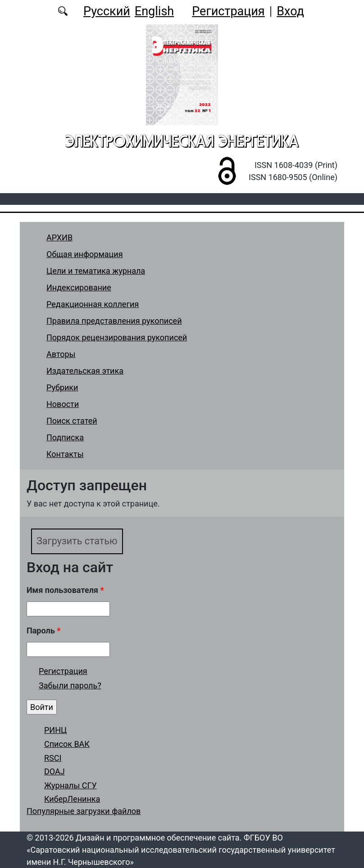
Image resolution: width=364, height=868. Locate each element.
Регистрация (228, 11)
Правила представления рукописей (114, 321)
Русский (107, 11)
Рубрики (62, 387)
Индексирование (79, 287)
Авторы (61, 354)
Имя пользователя (65, 590)
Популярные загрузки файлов (84, 811)
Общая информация (85, 254)
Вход (290, 11)
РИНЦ (55, 730)
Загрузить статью (77, 541)
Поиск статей (72, 421)
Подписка (65, 437)
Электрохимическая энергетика (182, 141)
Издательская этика (85, 371)
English (154, 11)
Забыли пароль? (70, 685)
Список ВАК (67, 744)
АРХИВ (59, 237)
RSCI (53, 758)
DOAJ (55, 771)
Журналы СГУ (71, 785)
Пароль (43, 631)
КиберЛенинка (72, 799)
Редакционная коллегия (93, 304)
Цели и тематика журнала (96, 271)
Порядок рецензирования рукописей (117, 337)
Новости (63, 404)
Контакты (65, 454)
